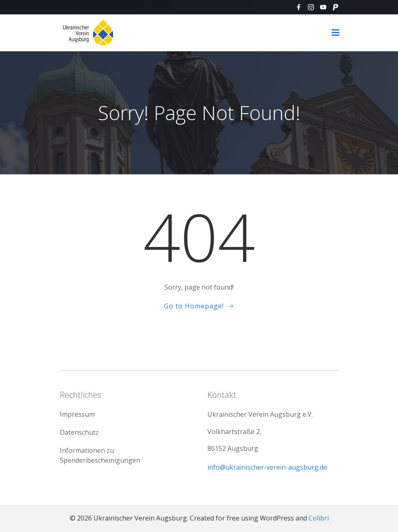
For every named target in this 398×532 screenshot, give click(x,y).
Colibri (319, 518)
